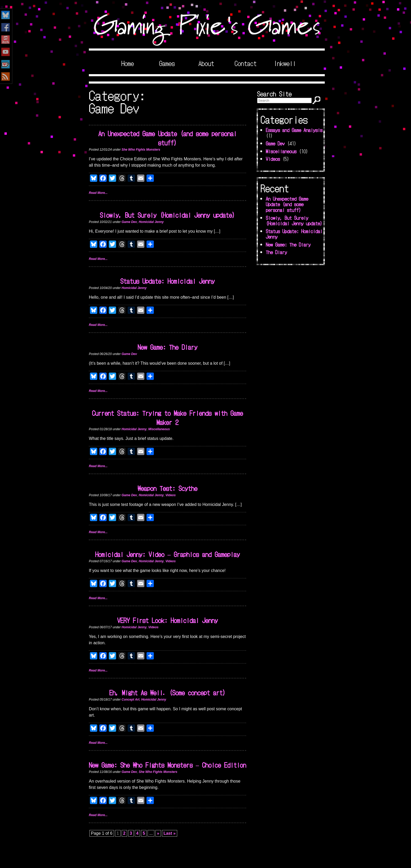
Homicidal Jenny (151, 222)
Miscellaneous (159, 429)
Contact (246, 63)
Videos (171, 495)
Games (167, 63)
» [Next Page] (158, 833)
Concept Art (131, 700)
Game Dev (129, 222)
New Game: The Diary (167, 347)
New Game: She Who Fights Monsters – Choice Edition (167, 765)
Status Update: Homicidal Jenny (167, 281)
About (206, 63)
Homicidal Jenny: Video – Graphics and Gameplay (167, 554)
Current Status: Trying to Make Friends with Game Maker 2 (167, 417)
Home (128, 63)
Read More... (98, 193)
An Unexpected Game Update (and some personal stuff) (167, 138)
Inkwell (285, 63)
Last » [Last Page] (170, 833)
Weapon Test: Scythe (167, 488)
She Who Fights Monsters (141, 150)
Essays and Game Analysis (294, 130)
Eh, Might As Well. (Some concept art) (167, 692)
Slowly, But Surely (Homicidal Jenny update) (167, 215)
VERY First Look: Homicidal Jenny (167, 620)
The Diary (276, 252)
